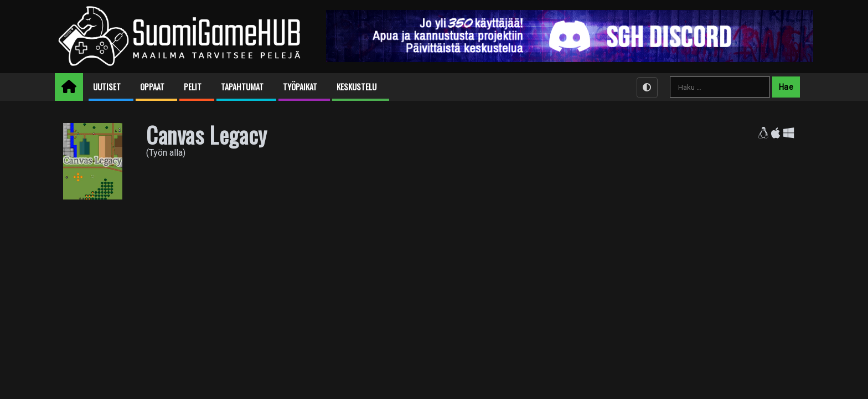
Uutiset (107, 87)
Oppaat (152, 87)
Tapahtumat (242, 87)
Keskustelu (356, 87)
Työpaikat (300, 87)
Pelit (193, 87)
